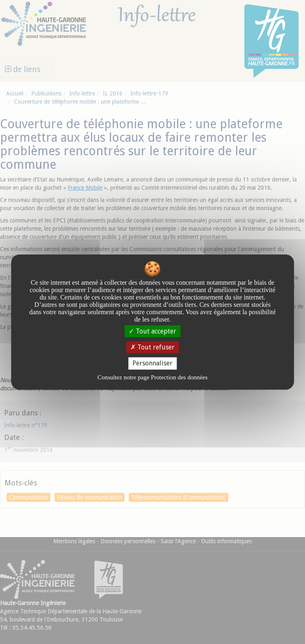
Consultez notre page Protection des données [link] (153, 377)
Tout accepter (152, 331)
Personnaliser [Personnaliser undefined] (152, 364)
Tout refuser (152, 347)
